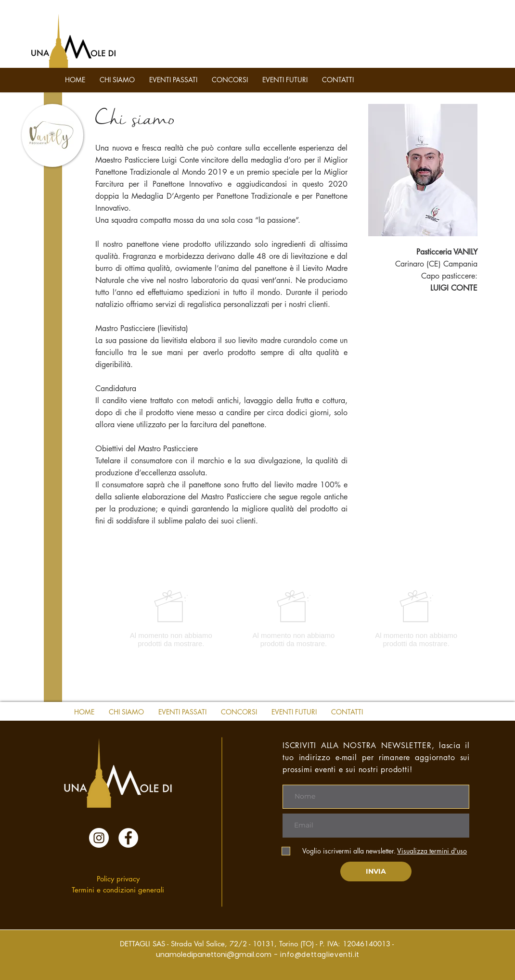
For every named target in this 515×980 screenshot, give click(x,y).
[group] (294, 618)
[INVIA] (376, 872)
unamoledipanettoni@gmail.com (214, 955)
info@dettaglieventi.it (320, 955)
